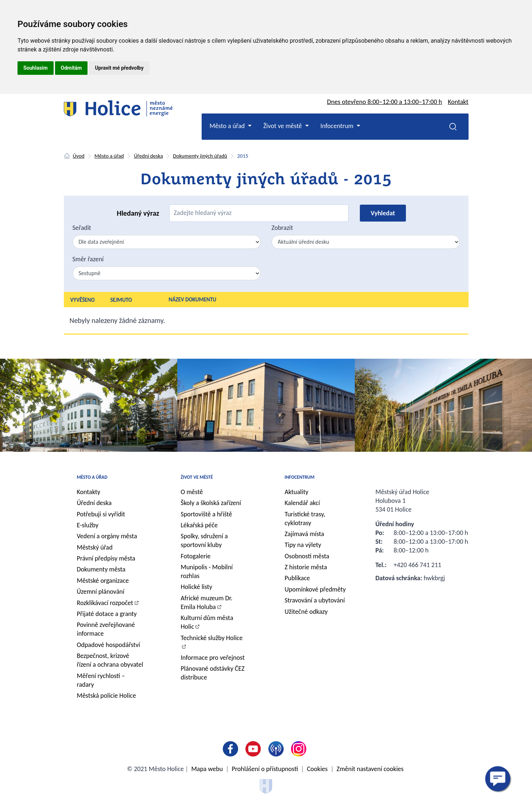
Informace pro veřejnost (213, 658)
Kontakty (89, 492)
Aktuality (297, 492)
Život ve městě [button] (283, 126)
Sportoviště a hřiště (207, 514)
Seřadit (82, 228)
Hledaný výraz (138, 213)
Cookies (317, 769)
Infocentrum (300, 477)
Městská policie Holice (106, 696)
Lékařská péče (199, 525)
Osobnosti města (307, 556)
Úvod (79, 156)
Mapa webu (207, 769)
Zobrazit (282, 228)
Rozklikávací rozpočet (105, 603)
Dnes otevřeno (385, 102)
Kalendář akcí (302, 503)
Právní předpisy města (106, 558)
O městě (192, 492)
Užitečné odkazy (306, 612)
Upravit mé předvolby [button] (119, 68)
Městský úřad (95, 547)
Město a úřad (109, 156)
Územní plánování (101, 592)
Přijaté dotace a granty (107, 614)
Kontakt (458, 102)
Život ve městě (197, 477)
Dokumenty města (101, 569)
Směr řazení (88, 259)
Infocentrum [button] (338, 126)
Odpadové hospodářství (108, 645)
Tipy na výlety (303, 545)
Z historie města (306, 567)
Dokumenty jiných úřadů (200, 156)
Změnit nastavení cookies (370, 769)
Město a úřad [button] (228, 126)
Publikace (298, 578)
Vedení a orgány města (107, 536)
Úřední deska (148, 156)
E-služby (88, 525)
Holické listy (197, 587)
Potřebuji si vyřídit (101, 514)
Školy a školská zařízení (211, 503)
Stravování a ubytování (315, 600)
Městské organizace (103, 581)
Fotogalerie (196, 556)
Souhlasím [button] (36, 68)
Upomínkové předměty (315, 589)
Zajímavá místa (304, 534)
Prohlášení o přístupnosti (265, 769)
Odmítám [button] (71, 68)
